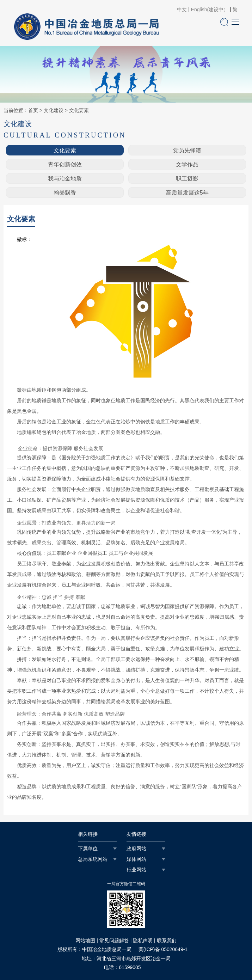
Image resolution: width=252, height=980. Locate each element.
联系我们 (167, 941)
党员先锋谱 (187, 150)
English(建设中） (210, 10)
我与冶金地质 (65, 179)
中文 (182, 10)
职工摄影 (187, 179)
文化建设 (54, 110)
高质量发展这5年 (187, 193)
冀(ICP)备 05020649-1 (163, 949)
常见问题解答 (114, 941)
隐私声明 (143, 941)
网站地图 (85, 941)
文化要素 (79, 110)
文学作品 (187, 164)
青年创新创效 (65, 164)
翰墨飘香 (65, 193)
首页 (33, 110)
